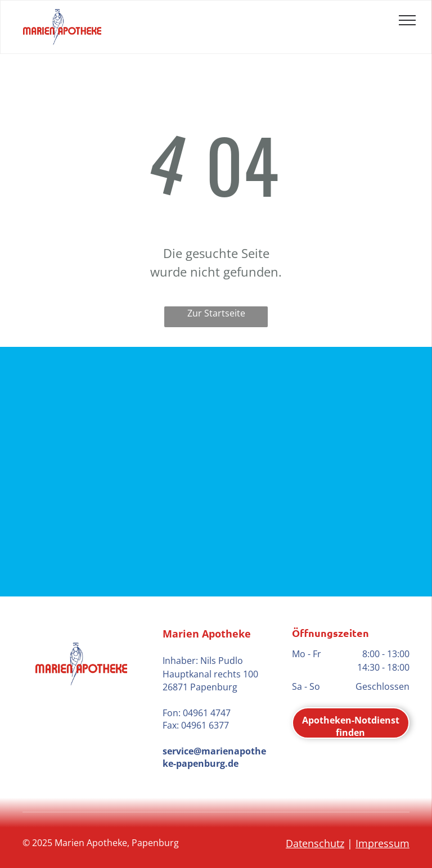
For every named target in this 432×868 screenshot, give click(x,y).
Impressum (382, 843)
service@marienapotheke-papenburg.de (214, 757)
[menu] (407, 20)
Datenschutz (315, 843)
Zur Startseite (216, 313)
